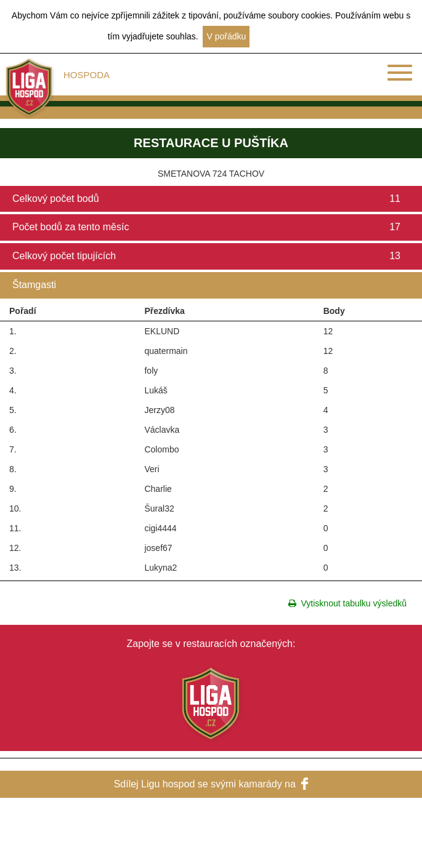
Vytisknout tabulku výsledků (347, 603)
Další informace (284, 36)
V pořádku (226, 36)
